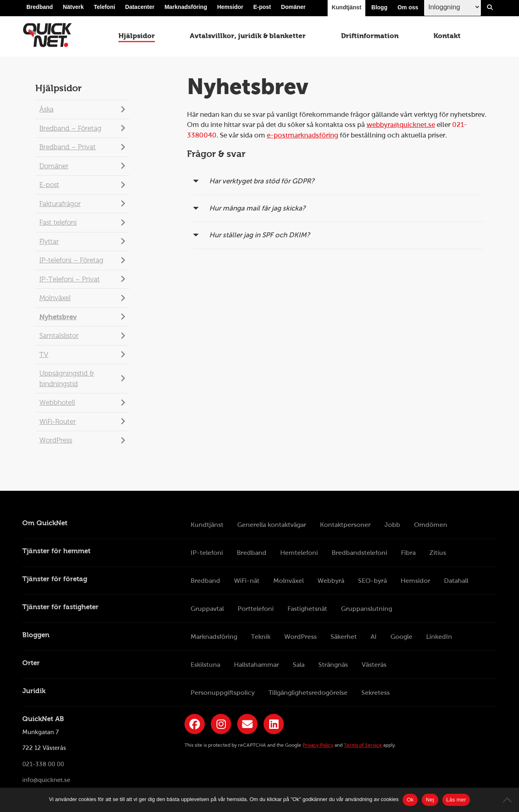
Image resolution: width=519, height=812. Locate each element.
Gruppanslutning (367, 609)
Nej (430, 800)
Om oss (408, 9)
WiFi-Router (58, 422)
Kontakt (448, 37)
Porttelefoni (256, 609)
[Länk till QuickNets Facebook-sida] (195, 724)
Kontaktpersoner (345, 525)
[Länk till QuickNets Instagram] (221, 724)
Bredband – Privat (68, 147)
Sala (299, 665)
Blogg (380, 9)
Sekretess (375, 693)
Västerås (374, 665)
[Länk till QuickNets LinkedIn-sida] (274, 724)
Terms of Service (363, 745)
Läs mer (456, 800)
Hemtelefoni (299, 553)
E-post (262, 9)
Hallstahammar (256, 665)
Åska (46, 109)
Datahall (456, 581)
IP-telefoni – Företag (71, 260)
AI (374, 637)
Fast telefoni (58, 222)
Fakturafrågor (60, 204)
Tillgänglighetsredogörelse (308, 693)
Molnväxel (55, 298)
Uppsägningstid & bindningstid (67, 379)
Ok (410, 800)
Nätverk (73, 9)
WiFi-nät (247, 581)
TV (44, 355)
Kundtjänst (346, 9)
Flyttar (49, 242)
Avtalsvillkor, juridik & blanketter (248, 37)
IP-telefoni (207, 553)
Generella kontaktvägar (272, 525)
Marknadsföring (186, 9)
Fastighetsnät (307, 609)
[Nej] (509, 800)
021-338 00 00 (43, 764)
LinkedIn (439, 637)
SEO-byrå (372, 581)
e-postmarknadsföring (302, 135)
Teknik (261, 637)
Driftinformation (370, 37)
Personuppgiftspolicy (223, 693)
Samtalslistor (59, 336)
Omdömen (431, 525)
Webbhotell (57, 403)
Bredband (40, 9)
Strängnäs (333, 665)
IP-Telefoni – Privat (70, 279)
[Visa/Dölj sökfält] (490, 9)
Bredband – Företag (70, 128)
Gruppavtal (207, 609)
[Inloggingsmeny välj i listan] (453, 9)
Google (401, 637)
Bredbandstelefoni (359, 553)
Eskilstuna (205, 665)
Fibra (408, 553)
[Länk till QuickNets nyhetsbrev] (247, 724)
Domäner (293, 9)
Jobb (392, 525)
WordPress (56, 440)
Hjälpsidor (136, 37)
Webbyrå (331, 581)
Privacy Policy (318, 745)
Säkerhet (344, 637)
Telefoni (104, 9)
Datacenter (140, 9)
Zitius (438, 553)
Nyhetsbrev (58, 317)
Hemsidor (230, 9)
